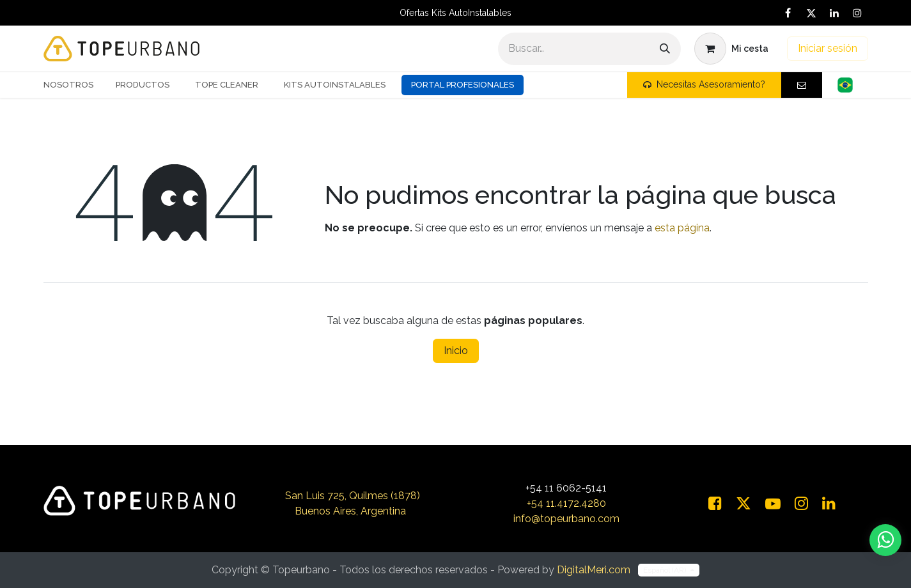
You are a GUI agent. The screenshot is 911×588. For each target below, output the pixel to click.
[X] (811, 13)
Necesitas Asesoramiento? (704, 84)
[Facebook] (788, 13)
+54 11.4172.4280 (566, 503)
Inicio (456, 351)
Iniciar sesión (828, 48)
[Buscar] (665, 49)
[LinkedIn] (834, 13)
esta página (682, 228)
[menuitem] (73, 85)
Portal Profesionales (463, 85)
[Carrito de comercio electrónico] (731, 49)
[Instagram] (857, 13)
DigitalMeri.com (594, 570)
